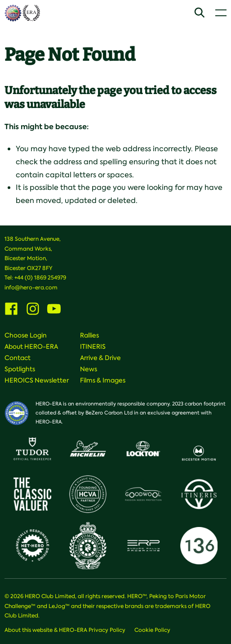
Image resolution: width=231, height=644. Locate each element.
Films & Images (103, 380)
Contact (18, 358)
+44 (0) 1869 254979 (40, 278)
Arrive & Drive (100, 358)
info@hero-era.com (31, 288)
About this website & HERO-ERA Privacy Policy (65, 630)
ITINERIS (93, 347)
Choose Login (26, 335)
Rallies (89, 335)
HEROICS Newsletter (37, 380)
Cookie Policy (152, 630)
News (89, 369)
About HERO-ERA (31, 347)
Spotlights (20, 369)
